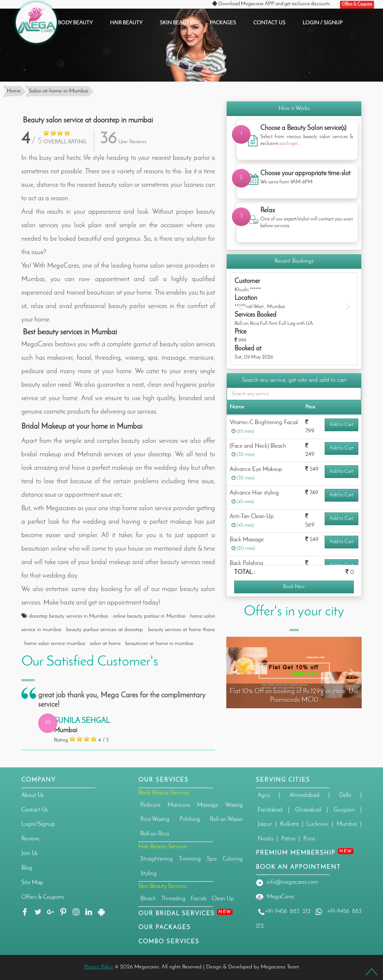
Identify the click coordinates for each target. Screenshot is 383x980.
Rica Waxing (155, 819)
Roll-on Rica (154, 834)
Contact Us (34, 810)
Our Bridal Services (186, 914)
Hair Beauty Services (163, 847)
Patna (288, 839)
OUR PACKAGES (165, 928)
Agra (264, 795)
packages (289, 144)
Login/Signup (38, 824)
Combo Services (169, 942)
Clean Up (223, 899)
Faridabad (270, 810)
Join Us (29, 853)
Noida (265, 839)
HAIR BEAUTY (126, 23)
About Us (32, 795)
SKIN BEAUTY (176, 23)
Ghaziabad (308, 810)
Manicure (179, 805)
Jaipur (265, 824)
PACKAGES (223, 23)
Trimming (190, 859)
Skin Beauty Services (163, 886)
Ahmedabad (304, 795)
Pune (309, 839)
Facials (199, 899)
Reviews (30, 839)
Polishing (190, 819)
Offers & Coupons (43, 897)
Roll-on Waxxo (226, 819)
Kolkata (289, 824)
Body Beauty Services (164, 793)
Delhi (345, 795)
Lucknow (317, 824)
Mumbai (347, 824)
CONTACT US (269, 23)
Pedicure (150, 805)
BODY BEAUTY (75, 23)
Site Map (32, 883)
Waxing (234, 805)
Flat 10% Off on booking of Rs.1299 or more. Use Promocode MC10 (294, 696)
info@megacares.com (292, 882)
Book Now (294, 587)
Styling (148, 874)
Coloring (233, 859)
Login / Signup (323, 23)
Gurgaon (344, 810)
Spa (212, 859)
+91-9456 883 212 (284, 911)
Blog (27, 868)
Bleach (148, 899)
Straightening (157, 859)
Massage (208, 805)
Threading (173, 899)
